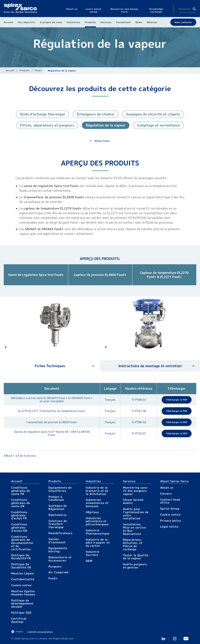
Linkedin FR (163, 639)
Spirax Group (170, 509)
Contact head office (170, 501)
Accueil (10, 70)
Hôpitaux (92, 512)
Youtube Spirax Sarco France (186, 639)
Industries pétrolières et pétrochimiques (97, 521)
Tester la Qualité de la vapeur (136, 557)
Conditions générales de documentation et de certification (22, 543)
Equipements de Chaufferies (60, 489)
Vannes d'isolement (57, 541)
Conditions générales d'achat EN (19, 528)
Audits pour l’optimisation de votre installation (136, 514)
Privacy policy (171, 521)
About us (167, 488)
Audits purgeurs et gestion (135, 566)
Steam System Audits (133, 501)
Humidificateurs (60, 533)
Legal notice (169, 527)
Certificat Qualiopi (19, 620)
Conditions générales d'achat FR (19, 515)
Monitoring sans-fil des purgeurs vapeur (136, 491)
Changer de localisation (40, 632)
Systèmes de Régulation (58, 507)
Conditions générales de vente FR (21, 491)
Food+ (38, 70)
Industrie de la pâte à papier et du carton (98, 543)
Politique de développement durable (22, 604)
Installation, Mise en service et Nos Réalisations (135, 529)
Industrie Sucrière (93, 553)
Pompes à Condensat (56, 498)
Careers (166, 494)
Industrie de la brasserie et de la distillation (97, 491)
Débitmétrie (57, 515)
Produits (25, 70)
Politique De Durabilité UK (21, 566)
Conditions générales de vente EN (21, 503)
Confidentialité (23, 579)
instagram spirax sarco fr (175, 639)
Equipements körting (58, 550)
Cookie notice (22, 585)
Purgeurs (55, 566)
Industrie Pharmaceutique (98, 532)
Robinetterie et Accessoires (60, 559)
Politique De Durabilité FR (21, 557)
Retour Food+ (102, 141)
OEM (89, 561)
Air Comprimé (58, 572)
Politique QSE (21, 613)
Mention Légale (23, 573)
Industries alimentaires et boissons (97, 503)
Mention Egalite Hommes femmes (23, 593)
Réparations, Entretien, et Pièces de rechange (133, 544)
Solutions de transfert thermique (58, 524)
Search (194, 9)
